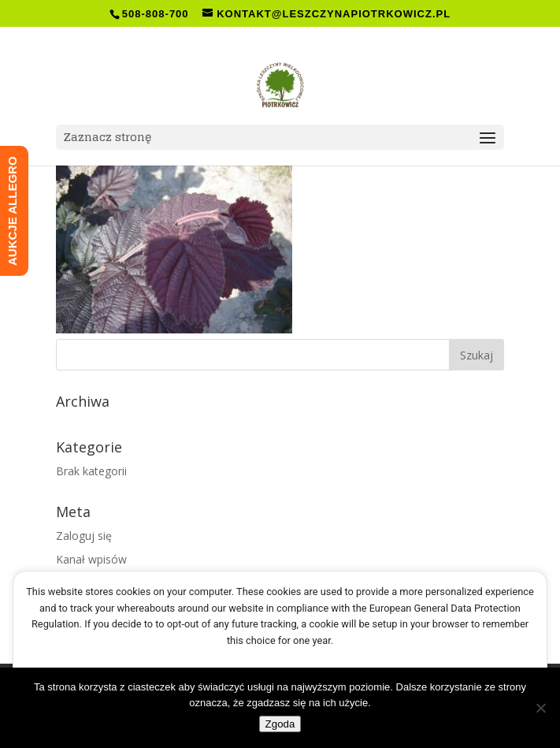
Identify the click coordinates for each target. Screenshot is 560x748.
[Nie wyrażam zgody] (540, 708)
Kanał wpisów (91, 559)
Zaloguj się (84, 536)
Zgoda (280, 724)
